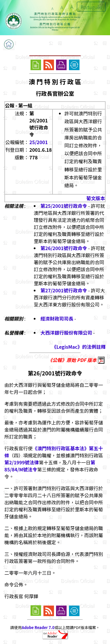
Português (91, 7)
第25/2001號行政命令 (64, 206)
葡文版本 (96, 198)
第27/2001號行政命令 (64, 290)
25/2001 (39, 142)
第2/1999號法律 (22, 462)
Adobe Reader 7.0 (38, 627)
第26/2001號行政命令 (64, 248)
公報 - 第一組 (19, 105)
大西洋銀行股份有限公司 (66, 333)
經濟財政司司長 (57, 318)
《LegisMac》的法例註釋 (79, 347)
